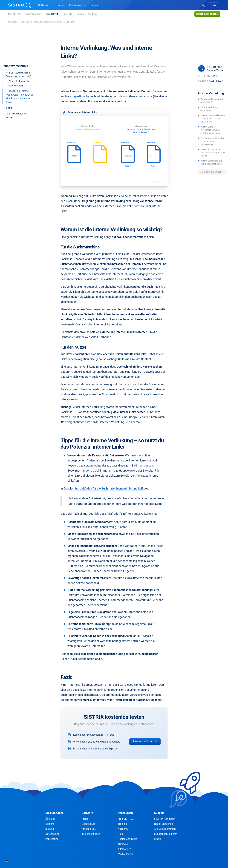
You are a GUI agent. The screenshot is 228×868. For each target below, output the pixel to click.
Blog (120, 834)
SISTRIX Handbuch (165, 819)
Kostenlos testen (207, 14)
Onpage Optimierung (45, 22)
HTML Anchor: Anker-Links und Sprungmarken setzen (213, 153)
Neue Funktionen (163, 824)
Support (97, 5)
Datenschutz (52, 834)
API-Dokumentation (165, 829)
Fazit (9, 108)
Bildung (50, 829)
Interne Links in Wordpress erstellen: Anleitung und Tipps (210, 130)
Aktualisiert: (204, 81)
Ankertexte (117, 455)
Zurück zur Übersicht (212, 172)
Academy (92, 14)
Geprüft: (202, 76)
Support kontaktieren (166, 834)
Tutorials (68, 14)
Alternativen (124, 849)
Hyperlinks (78, 96)
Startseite (13, 22)
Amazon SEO (89, 829)
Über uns (50, 819)
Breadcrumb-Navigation (96, 612)
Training (80, 14)
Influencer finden (91, 834)
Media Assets (125, 854)
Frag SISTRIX (53, 14)
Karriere (50, 824)
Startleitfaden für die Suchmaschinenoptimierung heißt (110, 488)
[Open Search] (203, 5)
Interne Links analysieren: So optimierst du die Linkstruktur (213, 119)
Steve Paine (213, 76)
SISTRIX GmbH (55, 813)
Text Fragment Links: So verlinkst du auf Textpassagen (212, 141)
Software (45, 5)
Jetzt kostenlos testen (145, 741)
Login (213, 5)
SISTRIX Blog (15, 14)
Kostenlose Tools (34, 14)
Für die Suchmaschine (19, 81)
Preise (60, 5)
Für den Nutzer (16, 86)
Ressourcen (77, 5)
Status (158, 839)
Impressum (52, 839)
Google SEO (88, 824)
